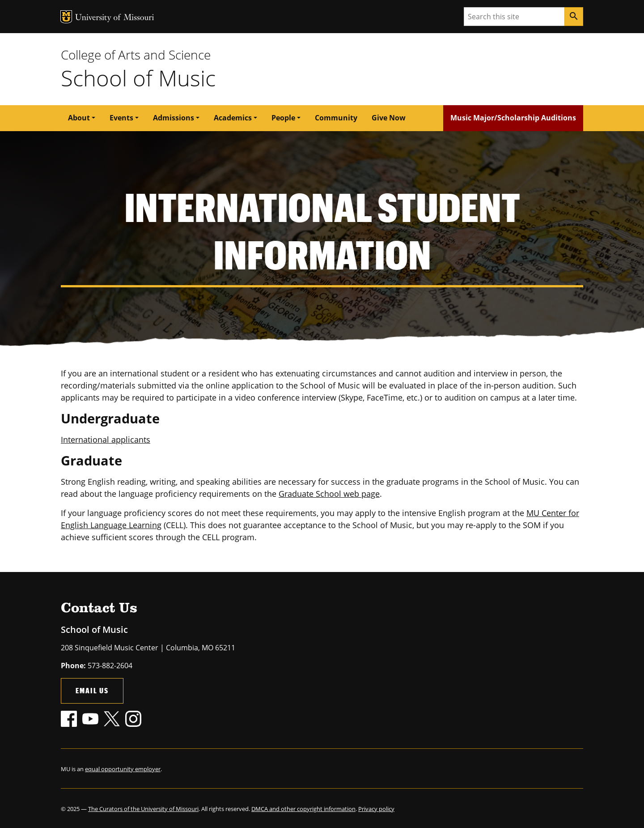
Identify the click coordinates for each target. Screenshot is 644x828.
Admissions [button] (174, 118)
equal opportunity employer (123, 769)
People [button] (283, 118)
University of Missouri (115, 18)
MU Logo (66, 17)
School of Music (138, 78)
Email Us (92, 690)
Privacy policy (376, 809)
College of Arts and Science (136, 55)
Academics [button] (233, 118)
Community (336, 118)
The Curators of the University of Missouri (143, 809)
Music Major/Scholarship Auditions (513, 118)
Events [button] (121, 118)
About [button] (79, 118)
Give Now (389, 118)
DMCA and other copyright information (303, 809)
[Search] (574, 17)
